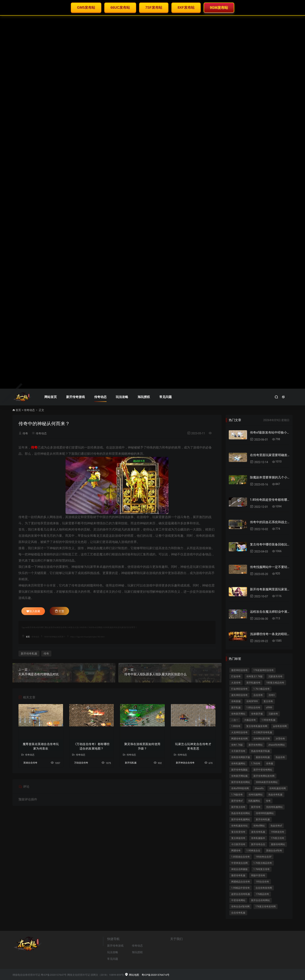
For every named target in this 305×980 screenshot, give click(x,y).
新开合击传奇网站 (260, 900)
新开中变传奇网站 (263, 770)
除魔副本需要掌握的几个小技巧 (270, 477)
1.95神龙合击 (253, 851)
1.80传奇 (236, 726)
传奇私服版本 (258, 838)
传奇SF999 (252, 701)
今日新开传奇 (238, 844)
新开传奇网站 (256, 745)
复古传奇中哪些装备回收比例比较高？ (270, 544)
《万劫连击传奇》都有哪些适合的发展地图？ (92, 746)
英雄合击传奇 (30, 763)
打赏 (59, 611)
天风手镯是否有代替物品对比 (39, 674)
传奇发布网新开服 (241, 757)
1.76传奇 (256, 764)
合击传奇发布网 (264, 888)
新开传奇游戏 (75, 397)
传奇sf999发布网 (240, 788)
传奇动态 (100, 397)
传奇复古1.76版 (255, 676)
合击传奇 (258, 695)
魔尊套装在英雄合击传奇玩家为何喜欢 (41, 746)
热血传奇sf (276, 826)
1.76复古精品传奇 (263, 863)
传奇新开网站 (238, 714)
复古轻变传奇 (238, 832)
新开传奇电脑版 (239, 770)
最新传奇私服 (263, 757)
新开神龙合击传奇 (185, 763)
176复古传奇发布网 (266, 907)
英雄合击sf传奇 (274, 851)
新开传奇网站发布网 (264, 776)
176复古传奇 (278, 838)
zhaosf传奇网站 (277, 745)
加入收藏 (33, 611)
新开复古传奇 (238, 807)
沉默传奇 (273, 714)
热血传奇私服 (275, 795)
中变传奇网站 (238, 900)
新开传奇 (256, 807)
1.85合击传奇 (253, 708)
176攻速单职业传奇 (264, 670)
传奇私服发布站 (239, 826)
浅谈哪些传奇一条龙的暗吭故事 (270, 634)
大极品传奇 (250, 720)
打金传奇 (236, 676)
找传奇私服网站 (274, 807)
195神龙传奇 (278, 832)
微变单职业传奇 (239, 670)
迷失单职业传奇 (239, 695)
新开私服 (236, 708)
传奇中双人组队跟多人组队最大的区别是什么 (155, 674)
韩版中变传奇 (258, 875)
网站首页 (51, 397)
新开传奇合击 (258, 844)
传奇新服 (236, 701)
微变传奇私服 (238, 875)
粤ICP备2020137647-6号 (156, 975)
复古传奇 (268, 701)
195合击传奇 (262, 882)
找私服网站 (254, 801)
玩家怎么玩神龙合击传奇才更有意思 (193, 746)
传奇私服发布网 (278, 788)
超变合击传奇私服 (241, 894)
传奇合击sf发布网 (240, 907)
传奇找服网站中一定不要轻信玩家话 (270, 567)
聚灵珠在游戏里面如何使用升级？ (142, 746)
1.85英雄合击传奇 (241, 857)
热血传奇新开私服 (260, 751)
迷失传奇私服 (258, 832)
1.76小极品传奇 (262, 689)
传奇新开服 (257, 714)
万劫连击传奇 (81, 763)
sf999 (269, 708)
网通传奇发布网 (239, 739)
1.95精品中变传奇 (241, 888)
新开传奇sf (237, 801)
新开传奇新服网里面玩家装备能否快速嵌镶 (270, 589)
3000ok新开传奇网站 (267, 782)
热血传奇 (280, 757)
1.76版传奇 (237, 795)
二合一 (235, 720)
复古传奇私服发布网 (257, 726)
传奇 (25, 433)
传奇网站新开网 (262, 739)
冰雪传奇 (280, 739)
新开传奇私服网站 (241, 819)
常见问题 (166, 397)
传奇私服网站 (238, 764)
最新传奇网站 (278, 844)
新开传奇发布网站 (241, 782)
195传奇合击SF (264, 857)
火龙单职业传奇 (239, 732)
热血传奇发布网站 (241, 813)
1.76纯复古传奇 (262, 869)
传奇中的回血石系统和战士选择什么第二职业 (270, 522)
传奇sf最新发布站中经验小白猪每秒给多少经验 (270, 432)
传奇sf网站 (259, 826)
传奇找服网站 (256, 795)
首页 (18, 410)
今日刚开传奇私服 (263, 732)
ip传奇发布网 (280, 726)
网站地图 (132, 975)
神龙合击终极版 (239, 869)
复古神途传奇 (238, 838)
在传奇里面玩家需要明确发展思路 (270, 455)
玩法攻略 (122, 397)
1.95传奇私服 (269, 720)
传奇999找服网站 (265, 813)
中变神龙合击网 (239, 863)
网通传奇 (236, 851)
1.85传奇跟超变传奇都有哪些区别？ (270, 500)
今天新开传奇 (238, 751)
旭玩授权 (144, 397)
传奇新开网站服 (239, 776)
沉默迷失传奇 (275, 676)
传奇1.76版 (237, 745)
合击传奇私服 (238, 913)
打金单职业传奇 (239, 689)
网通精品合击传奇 (241, 882)
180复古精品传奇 (275, 683)
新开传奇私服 (29, 654)
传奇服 (270, 764)
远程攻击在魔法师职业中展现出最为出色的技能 (270, 612)
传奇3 (272, 695)
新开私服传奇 (253, 683)
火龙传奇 (236, 683)
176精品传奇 (262, 894)
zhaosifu (259, 788)
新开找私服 (131, 763)
